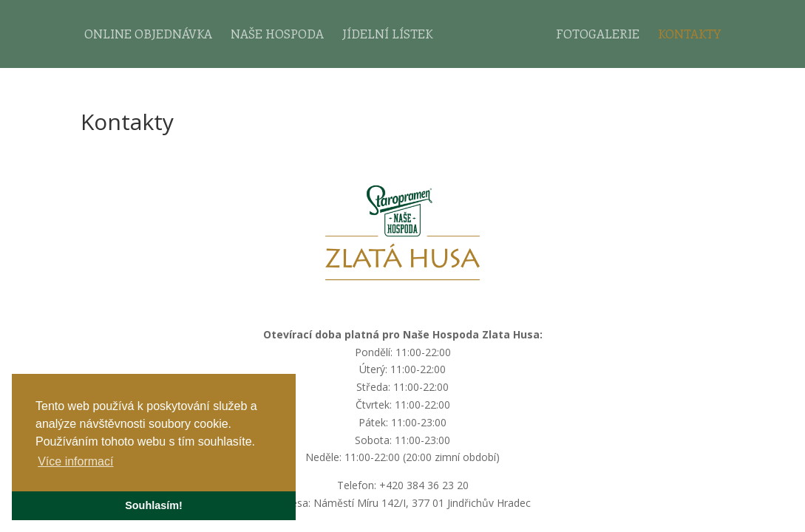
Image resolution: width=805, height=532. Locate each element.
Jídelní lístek (387, 35)
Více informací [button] (75, 461)
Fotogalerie (598, 35)
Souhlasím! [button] (154, 505)
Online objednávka (148, 35)
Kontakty (689, 35)
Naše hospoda (277, 35)
